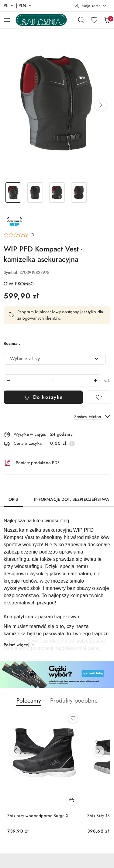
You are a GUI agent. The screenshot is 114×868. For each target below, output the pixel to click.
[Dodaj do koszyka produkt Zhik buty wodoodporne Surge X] (72, 800)
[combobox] (55, 359)
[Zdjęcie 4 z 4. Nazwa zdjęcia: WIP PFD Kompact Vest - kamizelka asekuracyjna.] (79, 193)
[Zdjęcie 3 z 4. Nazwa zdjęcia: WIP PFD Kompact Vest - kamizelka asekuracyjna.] (57, 193)
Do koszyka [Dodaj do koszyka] (43, 397)
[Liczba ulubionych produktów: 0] (94, 20)
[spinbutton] (52, 381)
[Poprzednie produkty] (15, 751)
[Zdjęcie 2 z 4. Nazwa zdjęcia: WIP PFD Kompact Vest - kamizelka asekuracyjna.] (35, 193)
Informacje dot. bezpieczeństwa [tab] (72, 499)
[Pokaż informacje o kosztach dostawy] (72, 444)
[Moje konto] (91, 6)
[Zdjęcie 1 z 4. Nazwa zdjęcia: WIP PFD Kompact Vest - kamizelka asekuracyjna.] (13, 193)
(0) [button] (33, 235)
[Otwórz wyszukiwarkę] (81, 20)
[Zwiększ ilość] (95, 381)
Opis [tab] (13, 499)
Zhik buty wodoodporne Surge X (38, 816)
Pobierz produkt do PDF (32, 463)
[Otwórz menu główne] (7, 20)
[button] (101, 105)
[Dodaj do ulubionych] (98, 397)
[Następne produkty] (99, 751)
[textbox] (47, 359)
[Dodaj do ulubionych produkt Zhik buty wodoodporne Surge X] (73, 718)
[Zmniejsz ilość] (9, 381)
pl (9, 5)
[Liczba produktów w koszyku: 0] (107, 20)
